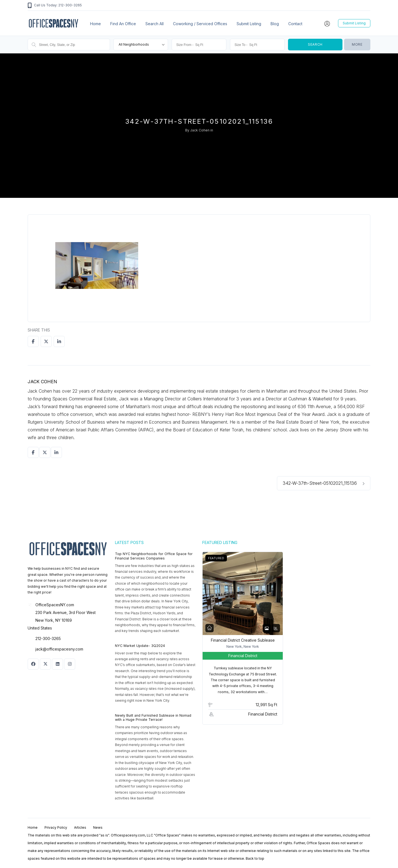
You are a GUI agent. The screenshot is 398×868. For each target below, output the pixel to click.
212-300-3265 (48, 638)
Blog (275, 24)
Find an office (123, 24)
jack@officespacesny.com (59, 649)
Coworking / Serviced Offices (200, 24)
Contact (295, 24)
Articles (80, 827)
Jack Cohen (200, 130)
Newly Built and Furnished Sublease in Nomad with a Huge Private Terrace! (153, 718)
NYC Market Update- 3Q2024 (140, 646)
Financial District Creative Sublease (243, 640)
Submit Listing (249, 24)
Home (95, 24)
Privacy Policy (56, 827)
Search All (155, 24)
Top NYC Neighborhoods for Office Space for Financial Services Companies (154, 556)
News (98, 827)
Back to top (255, 858)
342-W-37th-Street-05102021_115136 (324, 483)
